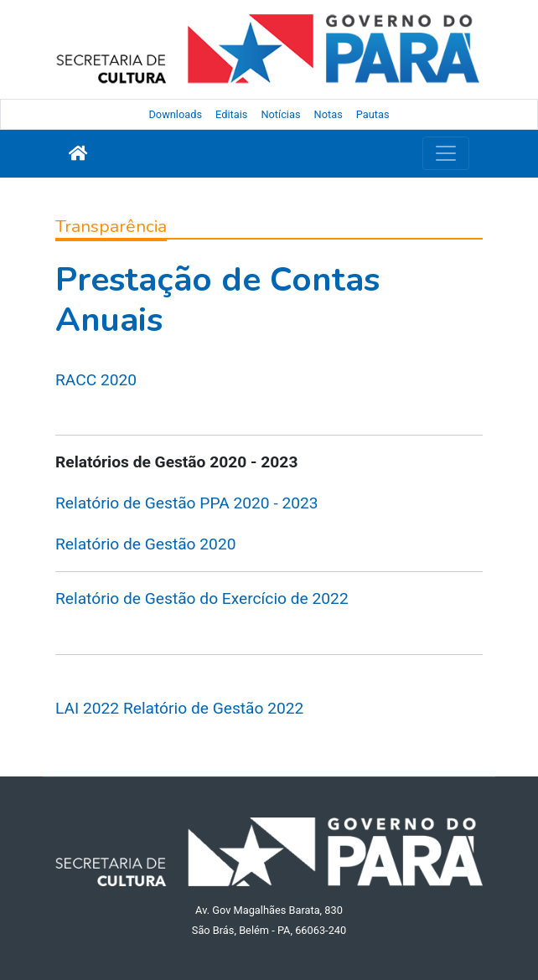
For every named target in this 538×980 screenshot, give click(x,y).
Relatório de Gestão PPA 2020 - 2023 (187, 503)
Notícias (280, 114)
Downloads (175, 114)
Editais (231, 114)
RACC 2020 (96, 380)
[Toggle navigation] (446, 153)
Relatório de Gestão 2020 (145, 544)
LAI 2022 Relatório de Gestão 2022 (179, 708)
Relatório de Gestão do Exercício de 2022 (202, 598)
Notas (328, 114)
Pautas (373, 114)
